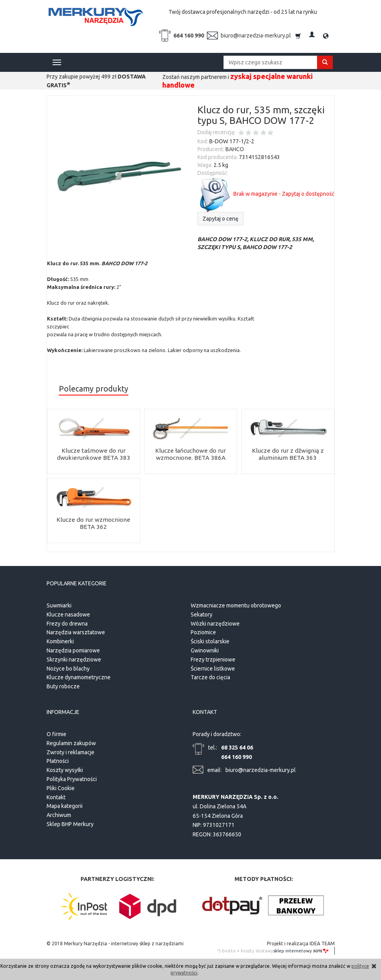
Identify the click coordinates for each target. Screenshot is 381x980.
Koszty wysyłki (65, 768)
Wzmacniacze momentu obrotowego (236, 604)
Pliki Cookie (61, 786)
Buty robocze (63, 686)
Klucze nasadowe (68, 613)
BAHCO (235, 149)
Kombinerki (60, 641)
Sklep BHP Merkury (70, 822)
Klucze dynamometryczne (79, 676)
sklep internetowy (301, 948)
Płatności (58, 759)
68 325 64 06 (237, 746)
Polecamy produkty (94, 389)
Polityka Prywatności (72, 777)
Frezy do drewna (67, 622)
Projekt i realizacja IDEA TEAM (301, 942)
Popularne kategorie (77, 583)
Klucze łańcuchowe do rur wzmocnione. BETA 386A (190, 454)
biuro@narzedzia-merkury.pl (256, 36)
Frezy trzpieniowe (213, 658)
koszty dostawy (257, 949)
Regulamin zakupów (71, 741)
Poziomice (203, 631)
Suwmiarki (59, 604)
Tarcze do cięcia (210, 676)
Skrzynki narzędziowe (74, 658)
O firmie (56, 732)
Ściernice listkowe (213, 667)
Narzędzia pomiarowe (73, 649)
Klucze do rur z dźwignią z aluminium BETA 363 (288, 454)
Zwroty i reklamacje (70, 750)
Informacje (63, 711)
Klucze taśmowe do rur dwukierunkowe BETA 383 (93, 454)
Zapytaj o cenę (221, 219)
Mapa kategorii (65, 804)
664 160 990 (189, 36)
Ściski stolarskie (210, 641)
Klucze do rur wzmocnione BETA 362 (94, 523)
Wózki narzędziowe (215, 622)
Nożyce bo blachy (68, 667)
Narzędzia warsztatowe (76, 631)
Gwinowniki (205, 649)
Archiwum (59, 813)
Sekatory (202, 613)
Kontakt (56, 795)
